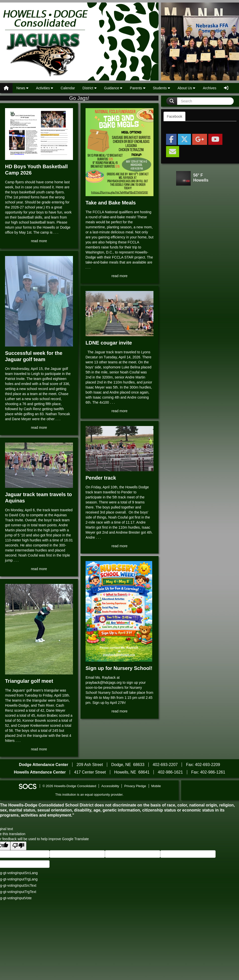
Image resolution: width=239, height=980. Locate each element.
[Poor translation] (18, 846)
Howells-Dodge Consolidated (79, 41)
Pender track (101, 478)
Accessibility (110, 786)
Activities (45, 88)
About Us (186, 88)
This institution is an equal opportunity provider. (89, 795)
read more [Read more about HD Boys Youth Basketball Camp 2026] (39, 241)
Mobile (156, 786)
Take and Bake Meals (111, 203)
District (90, 88)
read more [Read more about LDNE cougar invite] (120, 411)
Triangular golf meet (29, 681)
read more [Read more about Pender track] (120, 546)
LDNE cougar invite (109, 343)
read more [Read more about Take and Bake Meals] (120, 276)
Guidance (113, 88)
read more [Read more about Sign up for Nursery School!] (120, 711)
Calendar (68, 88)
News (22, 88)
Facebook (174, 116)
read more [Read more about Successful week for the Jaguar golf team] (39, 428)
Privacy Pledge (135, 786)
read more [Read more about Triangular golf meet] (39, 749)
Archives (210, 88)
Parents (137, 88)
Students (162, 88)
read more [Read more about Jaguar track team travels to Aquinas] (39, 569)
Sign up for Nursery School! (119, 668)
